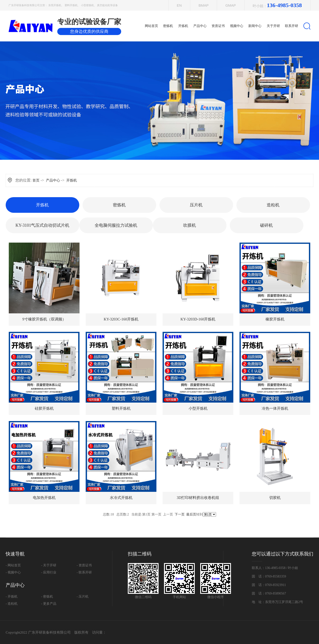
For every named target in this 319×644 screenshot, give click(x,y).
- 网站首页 (13, 565)
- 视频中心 (13, 572)
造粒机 (273, 205)
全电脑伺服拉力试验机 (116, 225)
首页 (36, 180)
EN (179, 5)
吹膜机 (190, 225)
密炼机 (119, 205)
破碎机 (266, 225)
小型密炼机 (87, 5)
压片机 (196, 205)
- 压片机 (83, 597)
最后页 (191, 514)
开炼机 (72, 180)
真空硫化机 (104, 5)
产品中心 (53, 180)
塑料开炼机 (71, 5)
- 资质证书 (84, 565)
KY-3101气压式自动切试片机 (42, 225)
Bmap (204, 5)
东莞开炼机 (55, 5)
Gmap (230, 5)
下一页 (180, 514)
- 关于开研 (49, 565)
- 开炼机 (12, 597)
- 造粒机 (12, 604)
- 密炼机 (47, 597)
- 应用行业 (49, 572)
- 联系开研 (84, 572)
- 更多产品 (49, 604)
